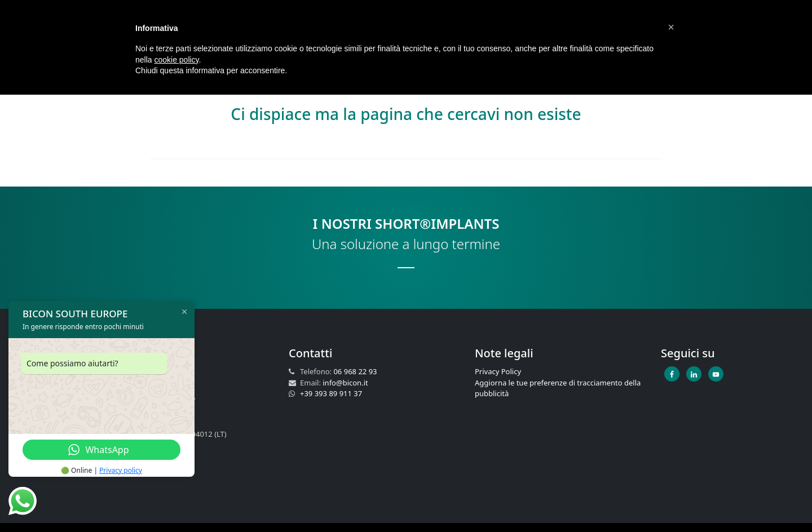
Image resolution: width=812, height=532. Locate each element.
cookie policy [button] (176, 60)
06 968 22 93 (355, 371)
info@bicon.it (345, 383)
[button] (671, 27)
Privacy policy (121, 470)
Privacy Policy (498, 371)
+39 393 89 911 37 (331, 393)
